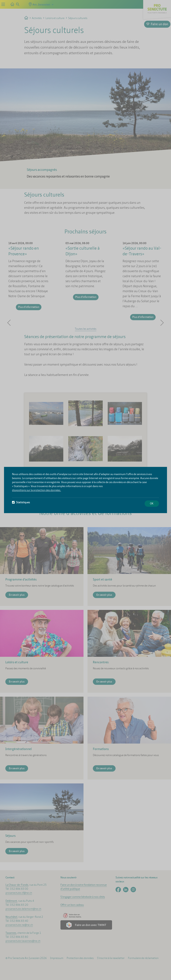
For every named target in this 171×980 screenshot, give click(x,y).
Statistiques (21, 502)
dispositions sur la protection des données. (36, 490)
